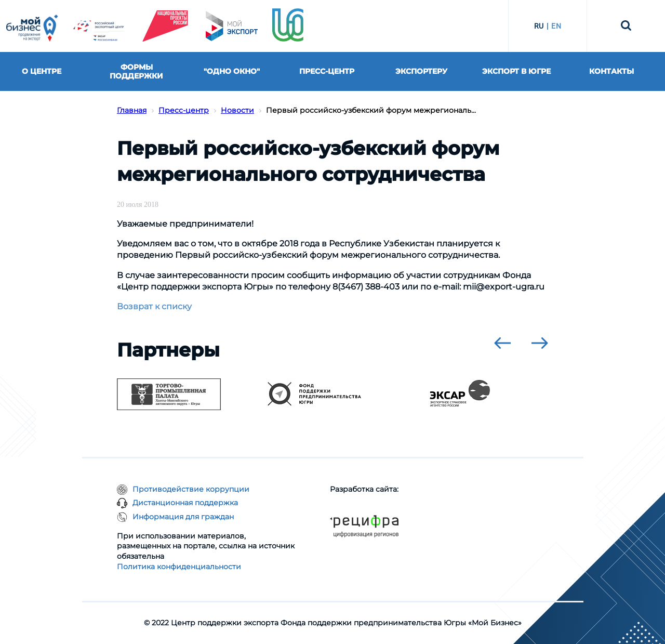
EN (556, 26)
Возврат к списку (154, 306)
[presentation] (502, 343)
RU (539, 26)
